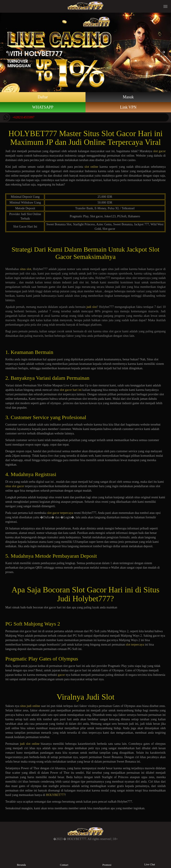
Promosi (107, 861)
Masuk (128, 97)
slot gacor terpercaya (60, 513)
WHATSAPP (43, 107)
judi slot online (30, 744)
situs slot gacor (15, 486)
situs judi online (30, 706)
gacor (61, 675)
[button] (7, 52)
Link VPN (128, 107)
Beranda (21, 861)
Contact (64, 861)
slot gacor (159, 151)
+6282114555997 (18, 117)
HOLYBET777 (55, 795)
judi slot (92, 307)
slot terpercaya (135, 645)
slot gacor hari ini (71, 390)
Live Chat (150, 861)
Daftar (43, 97)
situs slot (26, 269)
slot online (91, 167)
